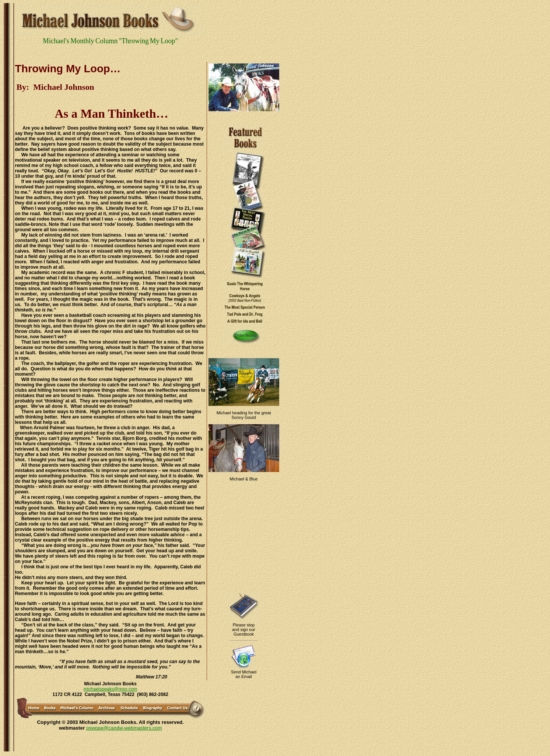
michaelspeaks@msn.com (110, 689)
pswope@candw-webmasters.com (124, 728)
